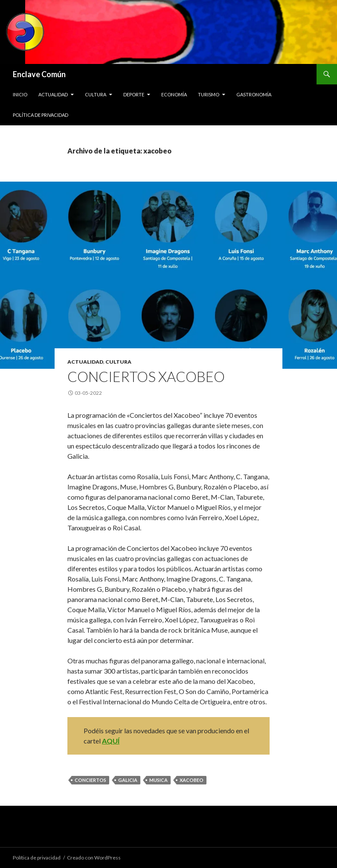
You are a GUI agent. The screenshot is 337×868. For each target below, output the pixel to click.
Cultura (96, 94)
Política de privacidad (41, 115)
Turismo (209, 94)
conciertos (90, 780)
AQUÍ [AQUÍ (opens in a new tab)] (111, 741)
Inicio (20, 94)
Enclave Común (39, 74)
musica (158, 780)
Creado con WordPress (94, 858)
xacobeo (192, 780)
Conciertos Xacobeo (146, 376)
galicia (128, 780)
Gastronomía (254, 94)
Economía (174, 94)
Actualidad (53, 94)
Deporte (134, 94)
